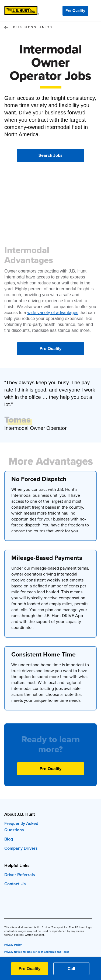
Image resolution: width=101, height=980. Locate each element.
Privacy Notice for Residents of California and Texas (37, 952)
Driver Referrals (20, 875)
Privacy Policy (13, 945)
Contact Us (15, 884)
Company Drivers (21, 848)
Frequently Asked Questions (21, 827)
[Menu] (95, 11)
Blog (9, 839)
